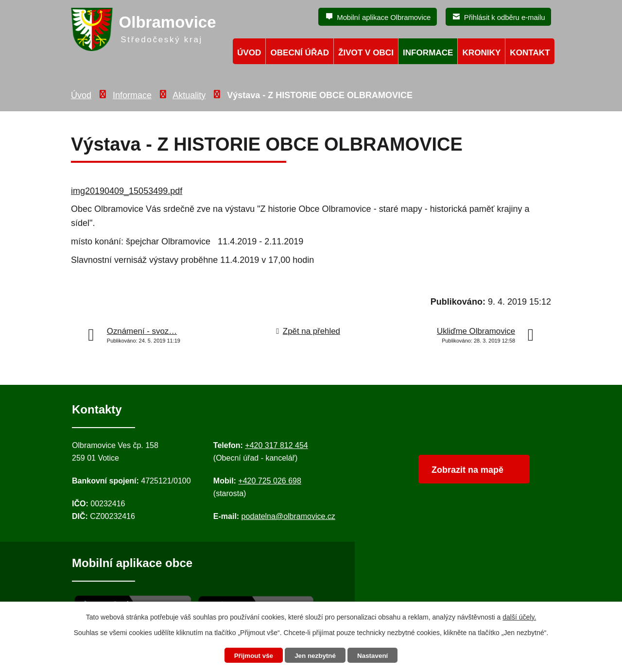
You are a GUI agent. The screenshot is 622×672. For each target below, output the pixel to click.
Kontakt (530, 53)
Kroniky (481, 53)
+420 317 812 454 (276, 445)
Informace (132, 95)
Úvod (81, 95)
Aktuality (189, 95)
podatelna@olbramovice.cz (288, 516)
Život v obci (366, 53)
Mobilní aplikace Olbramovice (384, 17)
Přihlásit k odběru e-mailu (505, 17)
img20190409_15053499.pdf (127, 191)
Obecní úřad (300, 53)
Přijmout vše (251, 655)
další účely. (519, 617)
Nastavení (375, 655)
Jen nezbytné (316, 655)
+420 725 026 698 (269, 481)
